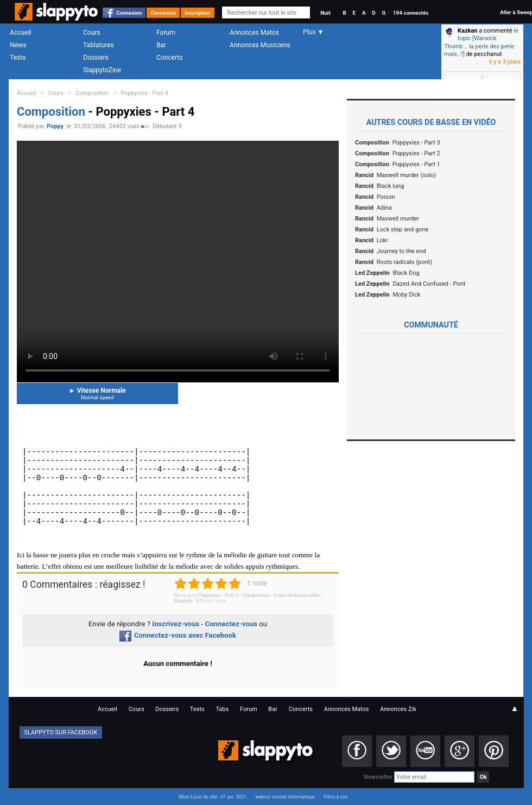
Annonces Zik (398, 709)
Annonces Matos (254, 33)
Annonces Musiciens (260, 45)
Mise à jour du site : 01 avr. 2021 (212, 797)
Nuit (325, 13)
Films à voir (335, 797)
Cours (92, 33)
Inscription (198, 13)
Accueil (21, 33)
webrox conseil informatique (285, 797)
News (18, 45)
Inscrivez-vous (176, 624)
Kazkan (467, 31)
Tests (18, 58)
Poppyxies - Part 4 (144, 93)
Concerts (170, 58)
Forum (166, 33)
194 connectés (411, 13)
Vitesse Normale (97, 394)
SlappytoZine (102, 70)
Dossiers (96, 58)
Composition (92, 93)
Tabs (222, 709)
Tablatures (99, 45)
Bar (161, 45)
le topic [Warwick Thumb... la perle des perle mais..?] (481, 42)
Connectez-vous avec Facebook (178, 635)
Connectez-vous (232, 624)
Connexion (129, 13)
